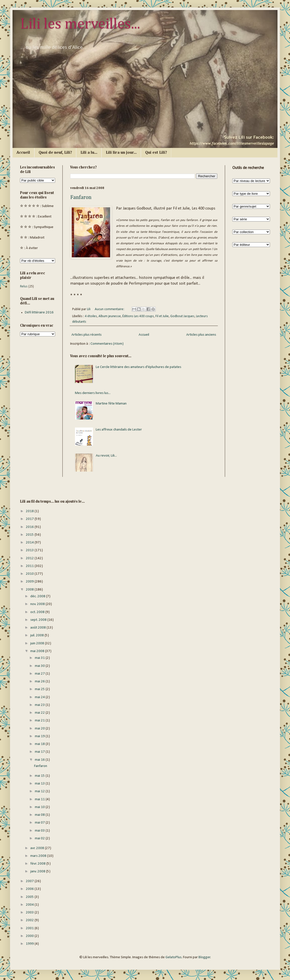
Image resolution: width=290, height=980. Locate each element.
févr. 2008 (38, 864)
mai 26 (40, 681)
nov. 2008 (38, 604)
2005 (30, 897)
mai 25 (40, 689)
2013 (30, 550)
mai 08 (40, 815)
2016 (30, 527)
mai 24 (40, 697)
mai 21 (40, 721)
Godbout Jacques (182, 316)
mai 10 (40, 807)
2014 (30, 543)
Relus (24, 286)
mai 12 (40, 791)
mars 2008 (39, 856)
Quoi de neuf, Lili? (55, 153)
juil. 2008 (37, 635)
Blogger (204, 957)
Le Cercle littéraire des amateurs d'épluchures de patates (138, 367)
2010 (30, 574)
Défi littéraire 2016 (39, 313)
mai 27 (40, 674)
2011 (30, 566)
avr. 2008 (38, 848)
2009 (30, 582)
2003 (30, 913)
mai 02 (40, 838)
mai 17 (40, 752)
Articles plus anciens (201, 335)
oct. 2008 (38, 612)
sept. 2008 (39, 620)
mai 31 (40, 658)
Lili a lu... (89, 153)
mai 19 (40, 736)
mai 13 (40, 784)
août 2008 (38, 628)
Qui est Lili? (156, 153)
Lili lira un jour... (121, 153)
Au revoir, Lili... (106, 456)
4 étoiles (91, 316)
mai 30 (40, 666)
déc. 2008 (38, 596)
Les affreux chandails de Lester (119, 430)
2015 (30, 535)
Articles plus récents (86, 335)
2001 (30, 928)
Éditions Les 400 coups (138, 316)
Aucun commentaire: (110, 309)
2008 (30, 590)
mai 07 (40, 823)
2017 (30, 519)
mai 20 (40, 729)
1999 (30, 944)
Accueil (23, 153)
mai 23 (40, 705)
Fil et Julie (162, 316)
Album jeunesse (110, 316)
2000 (30, 936)
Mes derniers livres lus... (93, 393)
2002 (30, 920)
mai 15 (40, 776)
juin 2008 (38, 643)
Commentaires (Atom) (107, 344)
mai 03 (40, 831)
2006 (30, 889)
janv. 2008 (38, 871)
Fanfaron (81, 198)
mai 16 (40, 760)
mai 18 (40, 744)
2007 (30, 881)
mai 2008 (38, 651)
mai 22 (40, 713)
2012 (30, 558)
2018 (30, 511)
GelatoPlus (173, 957)
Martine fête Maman (111, 404)
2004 (30, 905)
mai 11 (40, 799)
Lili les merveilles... (80, 24)
